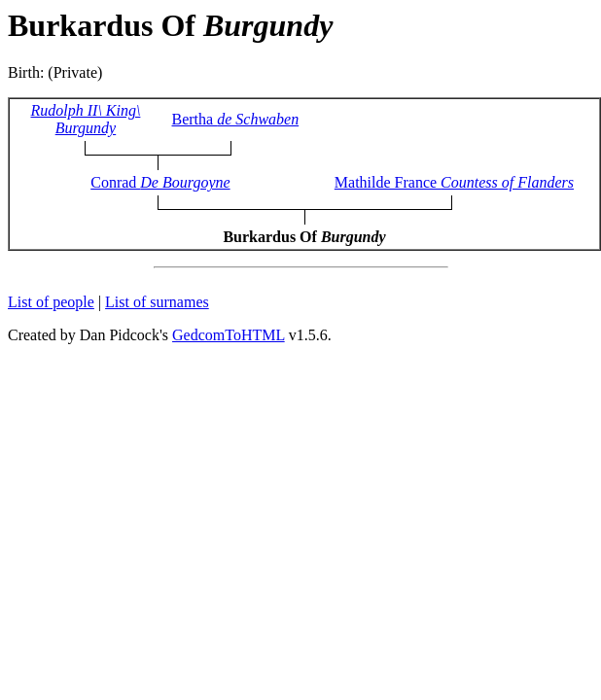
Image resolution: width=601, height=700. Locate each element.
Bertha (236, 119)
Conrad (160, 182)
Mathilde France (454, 182)
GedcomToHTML (229, 335)
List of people (51, 302)
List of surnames (157, 302)
